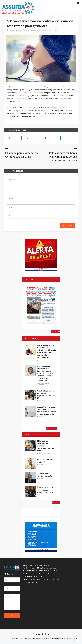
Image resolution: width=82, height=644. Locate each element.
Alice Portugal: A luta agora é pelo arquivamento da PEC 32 (46, 394)
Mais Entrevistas (52, 429)
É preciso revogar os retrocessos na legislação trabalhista (46, 490)
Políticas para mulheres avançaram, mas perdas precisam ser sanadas (63, 157)
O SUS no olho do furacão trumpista (44, 475)
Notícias (10, 30)
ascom (18, 30)
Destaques (40, 383)
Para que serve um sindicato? (45, 461)
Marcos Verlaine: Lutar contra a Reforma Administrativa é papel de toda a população (46, 411)
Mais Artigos (56, 503)
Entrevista (41, 360)
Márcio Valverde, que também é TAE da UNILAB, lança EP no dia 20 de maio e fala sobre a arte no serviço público (46, 351)
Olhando (69, 639)
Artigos (40, 453)
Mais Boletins (56, 331)
